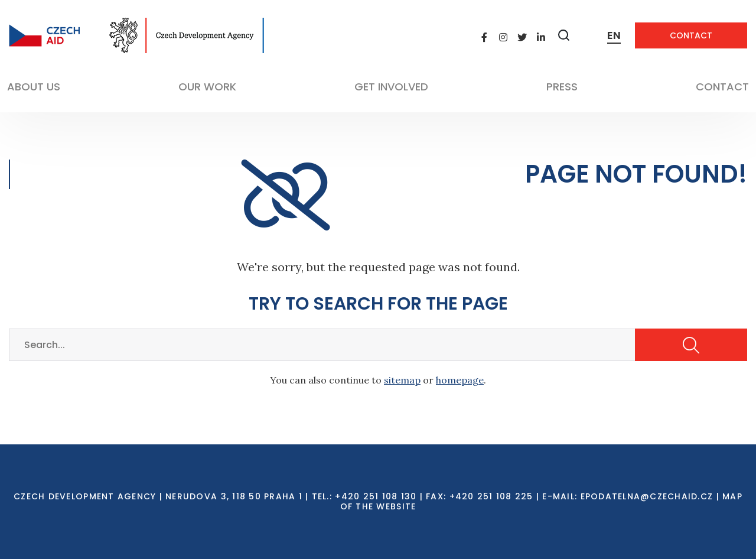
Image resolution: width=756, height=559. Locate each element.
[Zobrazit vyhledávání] (564, 35)
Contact (691, 35)
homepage (460, 380)
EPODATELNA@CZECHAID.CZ (647, 496)
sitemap (402, 380)
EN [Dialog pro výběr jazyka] (614, 35)
